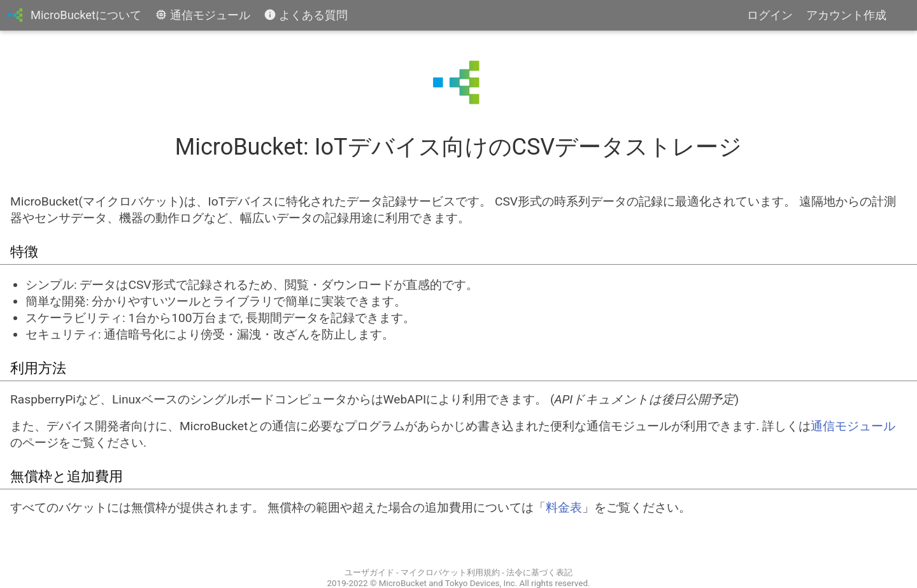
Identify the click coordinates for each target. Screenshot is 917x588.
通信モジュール (203, 15)
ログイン (770, 15)
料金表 (564, 507)
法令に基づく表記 (539, 572)
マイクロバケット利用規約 (450, 572)
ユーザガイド (369, 572)
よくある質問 (306, 15)
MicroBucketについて (86, 15)
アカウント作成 (846, 15)
